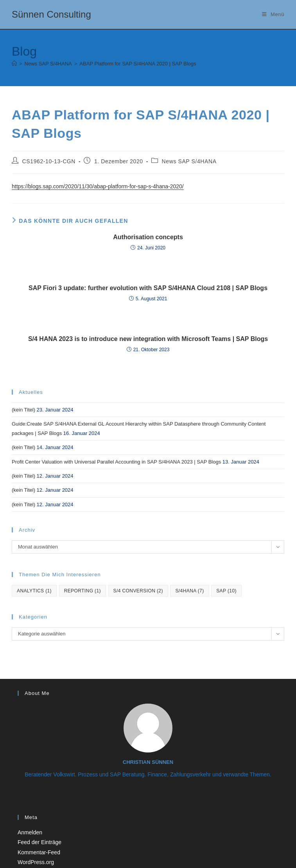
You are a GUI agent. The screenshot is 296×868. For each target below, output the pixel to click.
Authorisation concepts (148, 237)
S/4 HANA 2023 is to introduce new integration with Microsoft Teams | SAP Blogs (148, 339)
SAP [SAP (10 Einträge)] (226, 591)
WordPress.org (36, 862)
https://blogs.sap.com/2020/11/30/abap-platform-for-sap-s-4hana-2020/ (98, 186)
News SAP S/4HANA (189, 161)
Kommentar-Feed (39, 852)
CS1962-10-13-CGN (49, 161)
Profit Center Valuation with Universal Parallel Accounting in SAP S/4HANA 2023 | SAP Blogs (116, 462)
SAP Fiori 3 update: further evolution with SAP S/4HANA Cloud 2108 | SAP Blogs (148, 288)
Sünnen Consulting (51, 14)
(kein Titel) (23, 410)
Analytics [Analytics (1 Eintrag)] (34, 591)
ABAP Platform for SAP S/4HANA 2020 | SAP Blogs (138, 64)
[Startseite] (14, 64)
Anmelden (30, 832)
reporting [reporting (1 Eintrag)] (83, 591)
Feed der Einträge (39, 842)
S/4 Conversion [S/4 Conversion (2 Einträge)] (138, 591)
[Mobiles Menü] (273, 14)
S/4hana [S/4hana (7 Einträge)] (189, 591)
